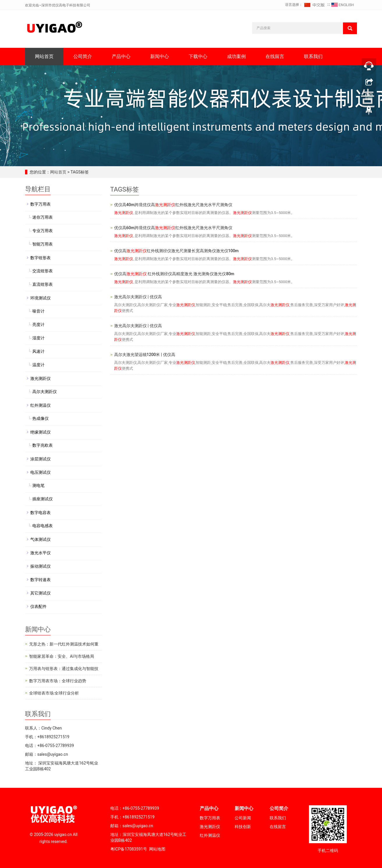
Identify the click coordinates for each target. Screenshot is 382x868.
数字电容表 (40, 513)
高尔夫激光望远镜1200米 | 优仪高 (145, 355)
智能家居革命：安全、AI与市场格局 (62, 656)
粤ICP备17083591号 (129, 849)
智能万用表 (43, 244)
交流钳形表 (43, 271)
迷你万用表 (43, 217)
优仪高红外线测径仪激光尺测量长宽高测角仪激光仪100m (176, 251)
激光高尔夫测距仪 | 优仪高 (138, 297)
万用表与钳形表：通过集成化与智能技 (64, 669)
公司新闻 (243, 818)
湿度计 (38, 338)
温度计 (38, 365)
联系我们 (313, 56)
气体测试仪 (40, 539)
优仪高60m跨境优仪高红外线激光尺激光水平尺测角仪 (173, 228)
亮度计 (38, 325)
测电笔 (38, 485)
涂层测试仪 (40, 459)
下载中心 (198, 56)
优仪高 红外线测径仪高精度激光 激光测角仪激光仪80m (174, 274)
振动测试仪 (40, 566)
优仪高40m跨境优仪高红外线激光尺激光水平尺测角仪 (173, 205)
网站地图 (157, 849)
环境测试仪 (40, 298)
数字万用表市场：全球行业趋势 (58, 681)
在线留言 (275, 56)
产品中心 (121, 56)
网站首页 (44, 56)
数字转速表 (40, 580)
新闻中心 (160, 56)
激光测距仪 (40, 378)
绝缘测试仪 (40, 432)
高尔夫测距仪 (45, 392)
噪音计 (38, 311)
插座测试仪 (43, 499)
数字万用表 (40, 204)
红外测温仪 (40, 405)
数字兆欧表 (43, 445)
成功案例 (236, 56)
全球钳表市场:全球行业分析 (54, 693)
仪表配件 (38, 606)
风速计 (38, 351)
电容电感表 (43, 526)
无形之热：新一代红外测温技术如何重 (64, 644)
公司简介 (83, 56)
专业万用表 (43, 231)
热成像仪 (40, 418)
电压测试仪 (40, 472)
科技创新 (243, 827)
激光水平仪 (40, 553)
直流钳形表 (43, 284)
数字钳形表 (40, 258)
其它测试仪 (40, 593)
